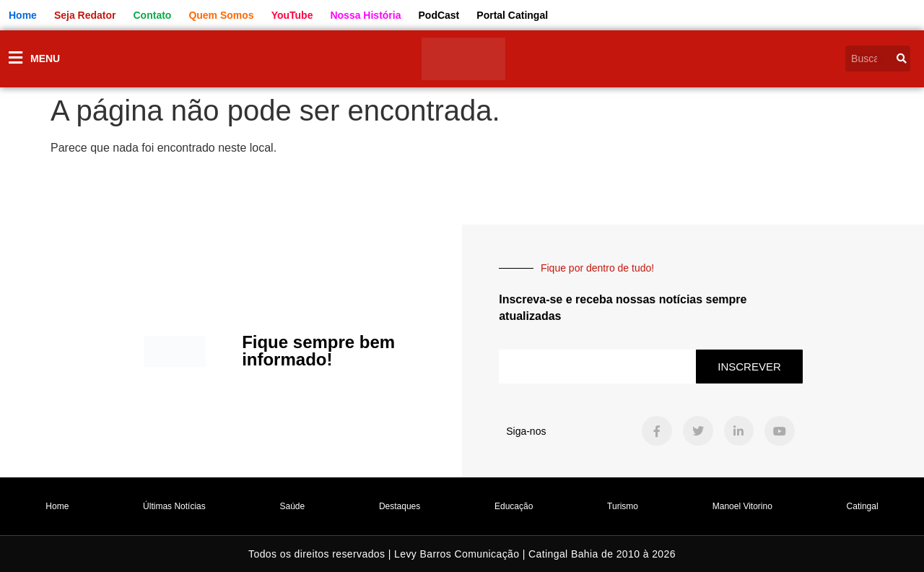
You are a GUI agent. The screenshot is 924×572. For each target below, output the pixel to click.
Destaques (400, 506)
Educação (514, 506)
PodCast (439, 15)
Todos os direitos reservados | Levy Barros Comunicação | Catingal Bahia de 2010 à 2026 (462, 554)
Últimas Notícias (174, 506)
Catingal (863, 506)
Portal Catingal (512, 15)
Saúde (293, 506)
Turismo (623, 506)
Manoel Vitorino (742, 506)
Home (57, 506)
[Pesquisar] (902, 58)
